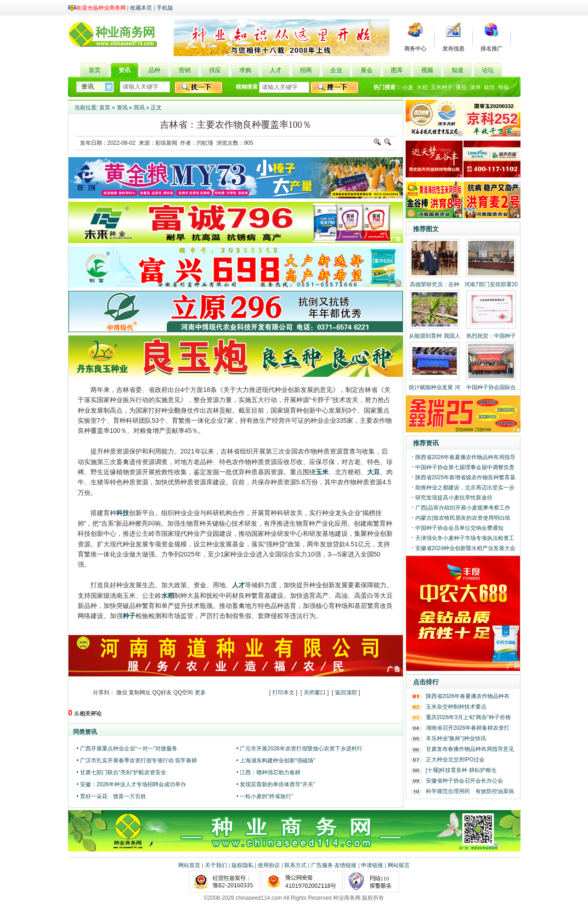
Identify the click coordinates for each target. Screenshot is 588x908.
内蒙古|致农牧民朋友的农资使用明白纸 (463, 518)
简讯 (139, 108)
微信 (122, 692)
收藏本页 (141, 8)
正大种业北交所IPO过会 (455, 760)
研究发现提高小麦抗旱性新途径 (454, 498)
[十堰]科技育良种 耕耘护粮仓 (461, 770)
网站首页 (189, 865)
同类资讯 (85, 732)
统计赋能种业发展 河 (434, 387)
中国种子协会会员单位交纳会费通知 (459, 528)
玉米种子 (441, 87)
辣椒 (503, 87)
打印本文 (283, 692)
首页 (105, 108)
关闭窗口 (315, 692)
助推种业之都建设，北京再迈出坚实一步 (465, 488)
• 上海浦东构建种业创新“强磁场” (276, 760)
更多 (200, 692)
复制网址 (140, 692)
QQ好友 (162, 692)
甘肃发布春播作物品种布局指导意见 (470, 749)
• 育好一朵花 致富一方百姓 (112, 796)
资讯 (122, 108)
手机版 (165, 8)
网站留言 (399, 865)
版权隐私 (243, 865)
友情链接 (345, 865)
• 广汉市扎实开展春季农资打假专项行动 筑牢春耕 (137, 760)
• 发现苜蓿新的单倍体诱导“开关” (276, 784)
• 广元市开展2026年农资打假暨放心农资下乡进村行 (300, 749)
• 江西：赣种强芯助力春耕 (269, 772)
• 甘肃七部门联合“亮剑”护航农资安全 (122, 772)
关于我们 (216, 865)
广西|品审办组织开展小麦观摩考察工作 (463, 508)
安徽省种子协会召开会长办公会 (464, 781)
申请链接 (372, 865)
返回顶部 (346, 692)
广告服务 (322, 865)
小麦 (408, 87)
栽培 (489, 87)
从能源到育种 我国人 (434, 336)
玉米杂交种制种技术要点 (456, 707)
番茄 (461, 87)
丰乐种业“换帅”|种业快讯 (456, 738)
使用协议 (269, 865)
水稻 (422, 87)
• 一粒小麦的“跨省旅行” (265, 796)
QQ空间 (184, 692)
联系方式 (295, 865)
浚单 (475, 87)
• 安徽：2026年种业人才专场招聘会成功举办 (131, 784)
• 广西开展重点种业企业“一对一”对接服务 (127, 749)
